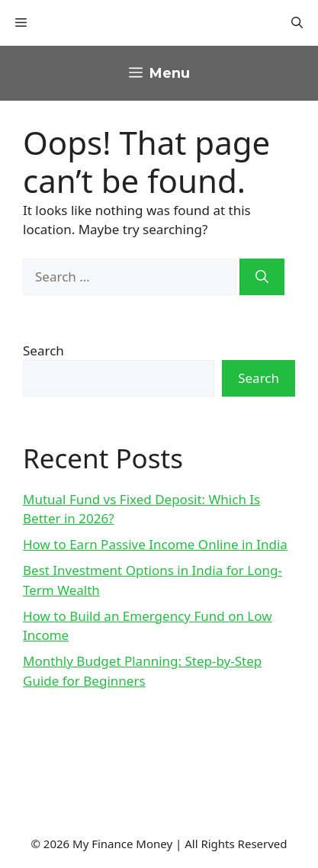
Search (43, 350)
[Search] (262, 277)
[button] (297, 23)
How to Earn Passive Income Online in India (155, 544)
